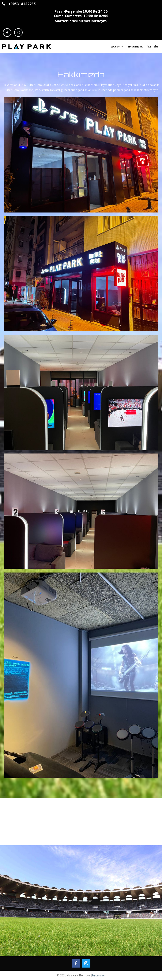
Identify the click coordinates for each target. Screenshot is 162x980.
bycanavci (99, 975)
